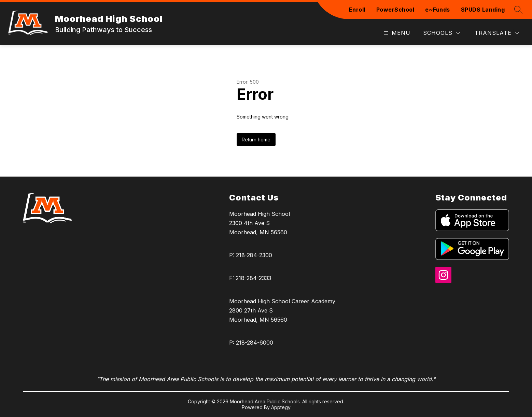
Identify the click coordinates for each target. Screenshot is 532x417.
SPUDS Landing (483, 10)
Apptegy (281, 407)
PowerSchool (395, 10)
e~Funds (438, 10)
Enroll (357, 10)
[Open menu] (396, 33)
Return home (256, 140)
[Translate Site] (497, 33)
